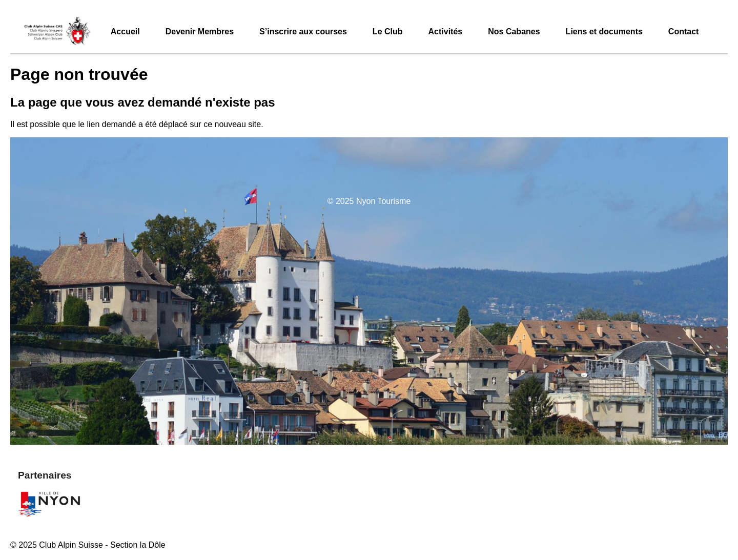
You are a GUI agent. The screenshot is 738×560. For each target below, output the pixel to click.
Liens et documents (604, 32)
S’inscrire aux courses (303, 32)
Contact (684, 32)
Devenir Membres (200, 32)
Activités (446, 32)
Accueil (125, 32)
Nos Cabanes (514, 32)
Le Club (388, 32)
